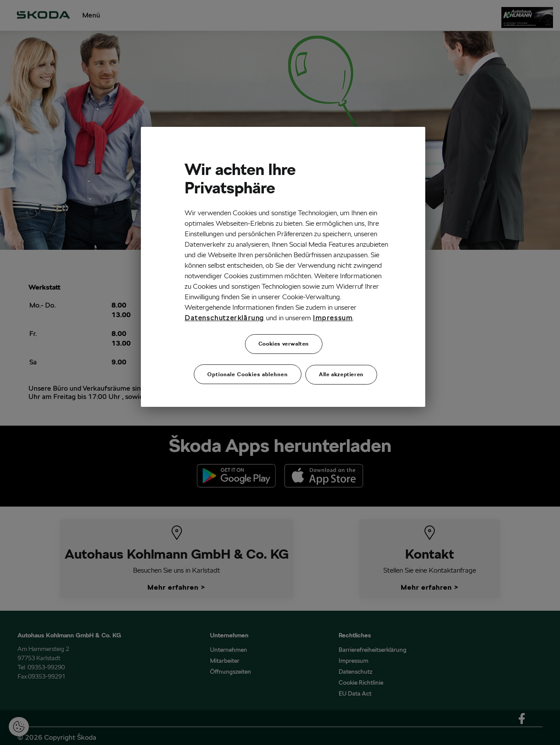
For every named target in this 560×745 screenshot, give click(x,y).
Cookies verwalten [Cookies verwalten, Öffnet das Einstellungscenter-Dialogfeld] (284, 344)
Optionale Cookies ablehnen (248, 371)
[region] (283, 265)
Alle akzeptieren (341, 371)
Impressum (333, 318)
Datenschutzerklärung (224, 318)
